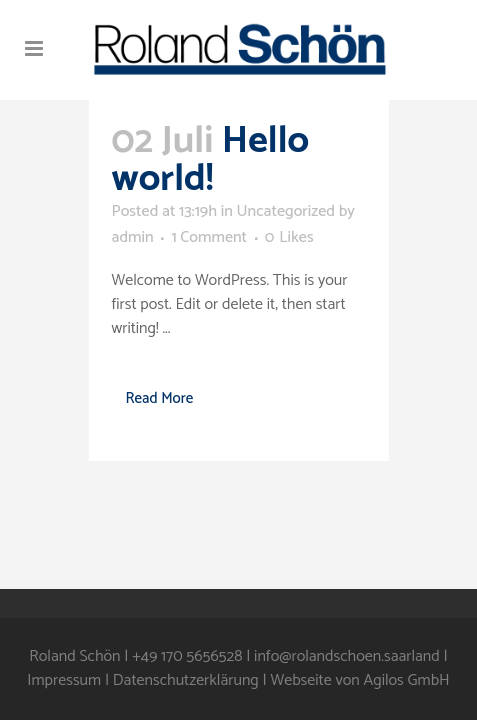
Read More (160, 398)
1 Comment (209, 237)
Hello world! (211, 160)
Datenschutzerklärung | (192, 680)
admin (133, 237)
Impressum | (70, 680)
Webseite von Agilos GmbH (359, 680)
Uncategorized (285, 211)
